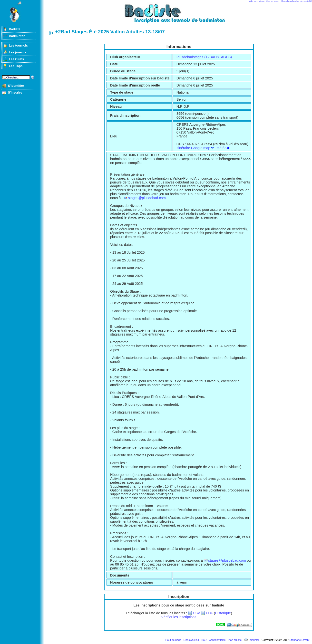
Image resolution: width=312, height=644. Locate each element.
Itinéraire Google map (193, 148)
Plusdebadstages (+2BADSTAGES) (204, 57)
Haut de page (173, 640)
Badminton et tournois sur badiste (181, 16)
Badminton (17, 36)
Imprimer (254, 640)
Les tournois (18, 45)
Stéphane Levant (300, 640)
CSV (196, 613)
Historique (223, 613)
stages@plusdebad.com (147, 198)
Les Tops (16, 66)
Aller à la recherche (290, 1)
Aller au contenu (257, 1)
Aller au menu (273, 1)
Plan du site (235, 640)
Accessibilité (306, 1)
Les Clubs (16, 59)
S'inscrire (15, 92)
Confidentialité (217, 640)
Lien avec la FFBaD (195, 640)
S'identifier (16, 86)
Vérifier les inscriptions (179, 617)
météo (222, 148)
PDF (210, 613)
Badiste (15, 29)
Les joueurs (18, 52)
